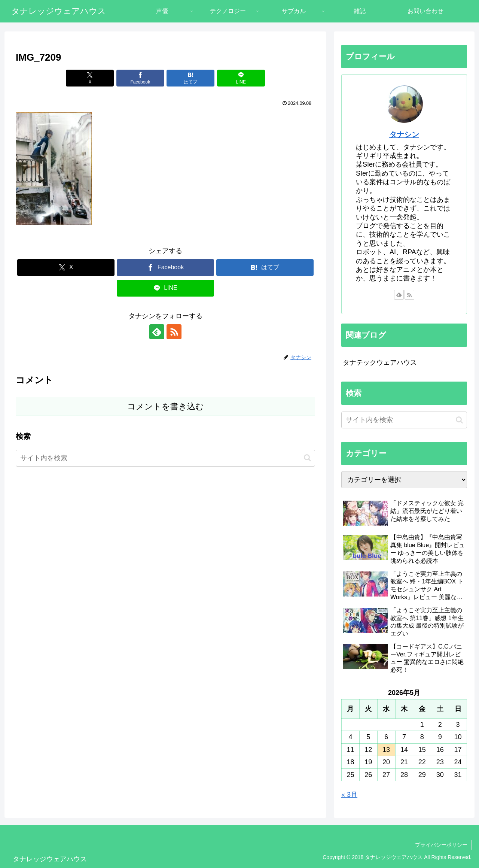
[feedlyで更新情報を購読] (157, 332)
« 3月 (349, 795)
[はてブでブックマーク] (190, 78)
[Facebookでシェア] (140, 78)
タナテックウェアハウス (380, 362)
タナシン (404, 134)
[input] (165, 458)
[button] (307, 458)
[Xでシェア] (90, 78)
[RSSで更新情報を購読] (174, 332)
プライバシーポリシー (441, 845)
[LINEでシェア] (241, 78)
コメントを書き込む (166, 406)
